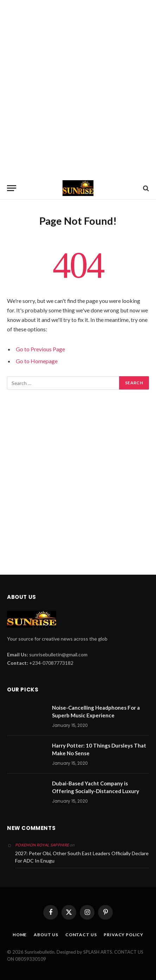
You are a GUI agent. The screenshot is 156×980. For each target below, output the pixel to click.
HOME (20, 935)
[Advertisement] (78, 88)
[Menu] (12, 188)
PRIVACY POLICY (123, 935)
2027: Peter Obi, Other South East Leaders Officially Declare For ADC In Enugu (82, 857)
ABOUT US (46, 935)
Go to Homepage (37, 361)
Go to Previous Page (40, 349)
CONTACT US (81, 935)
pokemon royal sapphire (42, 845)
